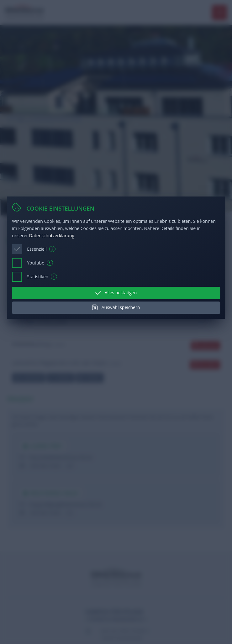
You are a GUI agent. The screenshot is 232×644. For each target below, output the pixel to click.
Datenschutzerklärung (52, 236)
